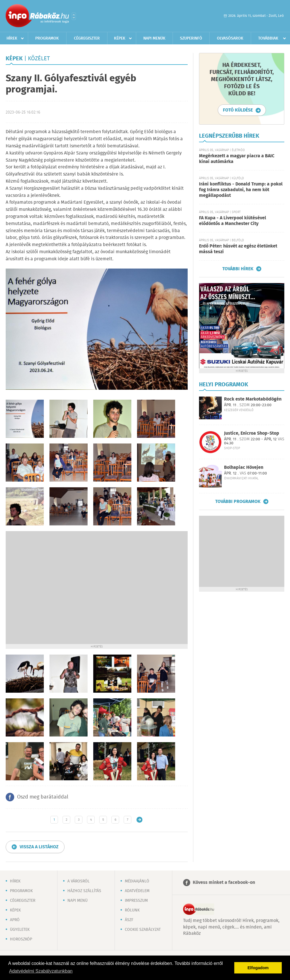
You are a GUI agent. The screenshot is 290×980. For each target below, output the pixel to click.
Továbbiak (268, 38)
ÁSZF (129, 920)
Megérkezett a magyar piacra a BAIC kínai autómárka (237, 159)
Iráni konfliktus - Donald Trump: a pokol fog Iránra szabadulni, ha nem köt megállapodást (241, 190)
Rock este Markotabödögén (253, 399)
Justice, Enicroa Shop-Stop (252, 433)
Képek (120, 38)
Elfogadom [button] (258, 968)
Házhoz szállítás (84, 891)
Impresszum (136, 901)
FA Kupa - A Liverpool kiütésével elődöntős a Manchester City (233, 221)
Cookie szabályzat (143, 930)
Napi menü (77, 901)
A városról (78, 881)
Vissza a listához (39, 847)
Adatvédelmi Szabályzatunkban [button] (41, 971)
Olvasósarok (230, 38)
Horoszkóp (21, 939)
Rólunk (132, 910)
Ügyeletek (20, 930)
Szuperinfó (191, 38)
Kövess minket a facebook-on (224, 883)
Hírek (12, 38)
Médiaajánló (137, 881)
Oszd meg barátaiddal (43, 797)
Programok (47, 38)
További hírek (238, 269)
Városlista (74, 16)
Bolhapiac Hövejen (244, 468)
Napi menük (154, 38)
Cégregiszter (87, 38)
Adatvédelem (137, 891)
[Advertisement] (56, 587)
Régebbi (139, 820)
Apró (15, 920)
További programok (238, 502)
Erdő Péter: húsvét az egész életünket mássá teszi (238, 249)
